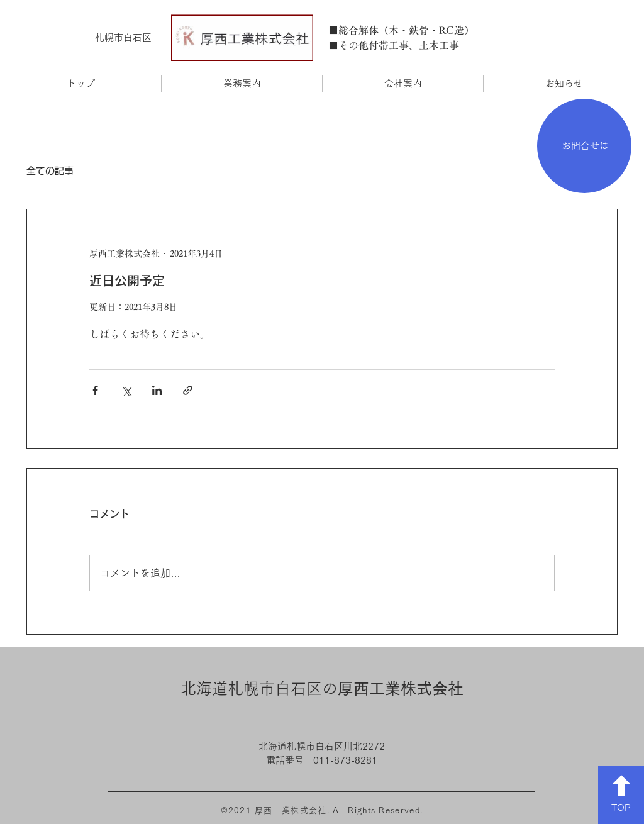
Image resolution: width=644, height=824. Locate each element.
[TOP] (621, 795)
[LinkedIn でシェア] (157, 390)
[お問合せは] (584, 146)
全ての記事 (50, 171)
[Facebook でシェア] (95, 390)
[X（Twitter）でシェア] (126, 390)
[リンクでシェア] (188, 390)
